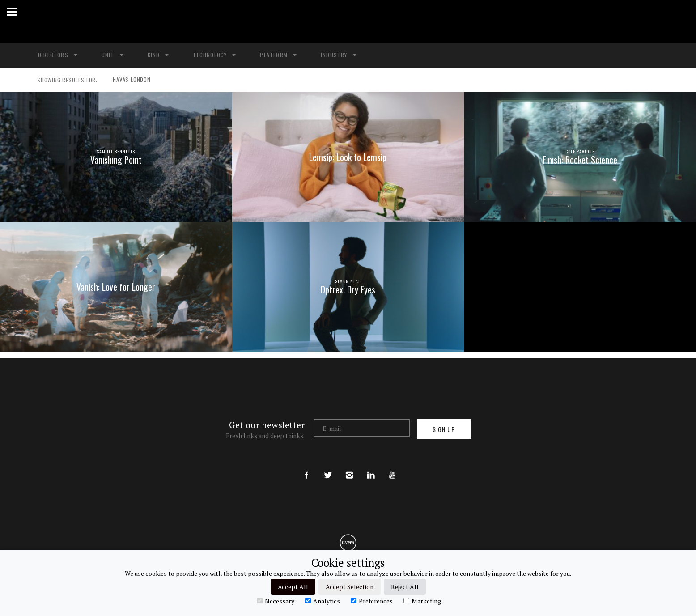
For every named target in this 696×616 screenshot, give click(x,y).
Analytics (323, 601)
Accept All (293, 587)
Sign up (444, 429)
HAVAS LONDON (128, 80)
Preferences (372, 601)
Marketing (422, 601)
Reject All (405, 587)
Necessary (276, 601)
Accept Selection (350, 587)
